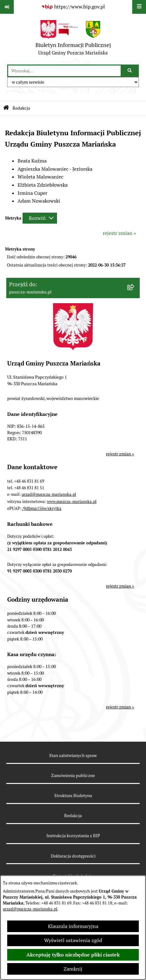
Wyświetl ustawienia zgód (73, 940)
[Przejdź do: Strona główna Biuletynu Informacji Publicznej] (6, 108)
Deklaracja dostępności (73, 856)
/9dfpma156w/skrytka (42, 508)
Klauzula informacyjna (73, 926)
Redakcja (73, 816)
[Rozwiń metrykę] (40, 218)
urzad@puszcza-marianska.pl (30, 909)
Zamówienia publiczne (73, 775)
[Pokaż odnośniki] (7, 7)
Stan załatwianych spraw (73, 755)
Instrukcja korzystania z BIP (73, 836)
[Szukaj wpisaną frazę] (130, 71)
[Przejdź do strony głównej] (73, 39)
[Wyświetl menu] (139, 7)
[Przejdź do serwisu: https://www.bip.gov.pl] (73, 7)
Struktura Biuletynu (73, 796)
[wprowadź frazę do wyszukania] (64, 71)
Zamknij (73, 969)
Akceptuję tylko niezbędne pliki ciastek (73, 955)
